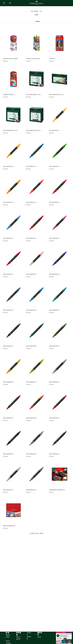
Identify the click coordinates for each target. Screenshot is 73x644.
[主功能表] (4, 3)
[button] (8, 633)
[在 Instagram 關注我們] (8, 643)
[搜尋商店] (10, 3)
